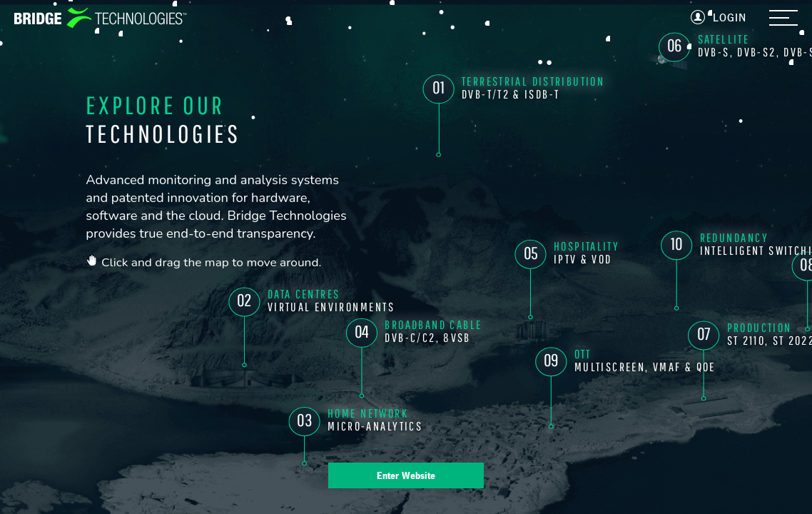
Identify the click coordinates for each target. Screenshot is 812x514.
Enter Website (406, 475)
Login (730, 17)
